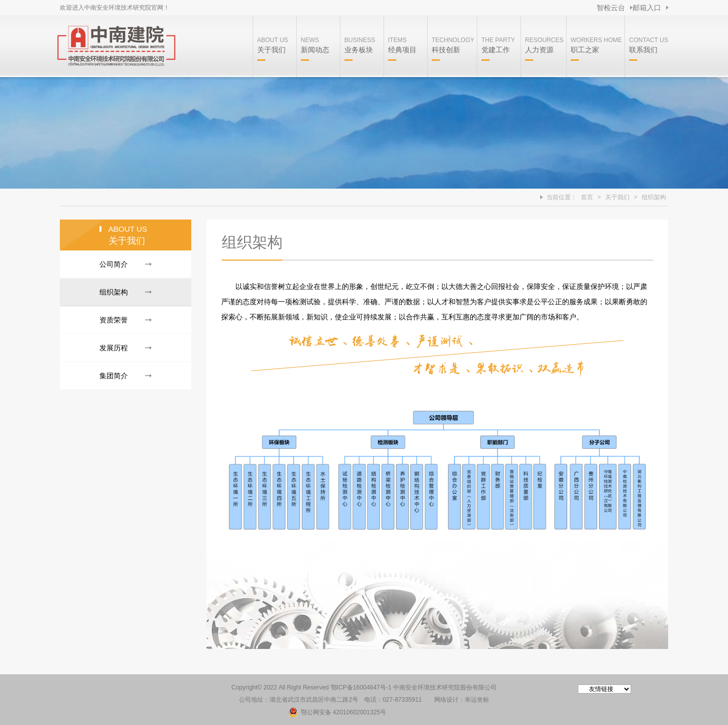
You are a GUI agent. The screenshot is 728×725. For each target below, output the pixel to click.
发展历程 (114, 348)
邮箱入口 (647, 8)
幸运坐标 (477, 700)
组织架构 (654, 197)
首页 (587, 197)
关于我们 (617, 197)
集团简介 (114, 376)
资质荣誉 (114, 320)
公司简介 (114, 264)
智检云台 (611, 8)
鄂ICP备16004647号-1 (361, 687)
